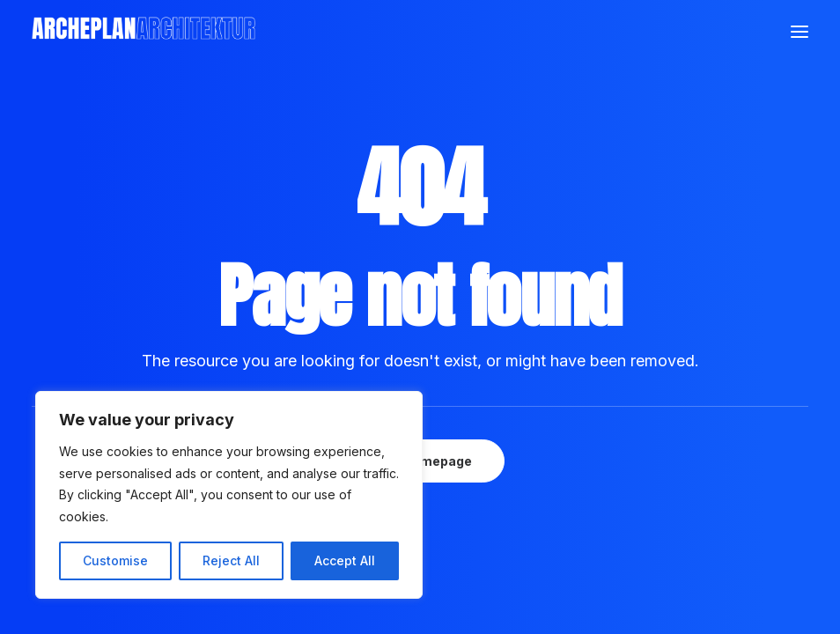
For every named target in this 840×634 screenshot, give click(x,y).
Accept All (345, 560)
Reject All (231, 560)
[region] (229, 495)
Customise (115, 560)
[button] (799, 31)
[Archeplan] (144, 31)
